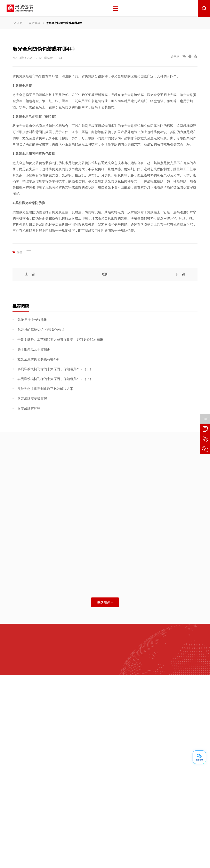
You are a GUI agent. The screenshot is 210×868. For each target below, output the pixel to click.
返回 (105, 274)
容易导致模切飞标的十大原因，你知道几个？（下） (55, 369)
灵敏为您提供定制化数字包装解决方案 (45, 389)
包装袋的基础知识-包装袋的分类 (41, 330)
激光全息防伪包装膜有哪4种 (38, 359)
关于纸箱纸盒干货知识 (34, 349)
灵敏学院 (35, 23)
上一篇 (30, 274)
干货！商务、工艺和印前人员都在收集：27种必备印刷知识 (60, 340)
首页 (18, 23)
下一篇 (180, 274)
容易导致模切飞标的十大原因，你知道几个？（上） (55, 379)
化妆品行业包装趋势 (32, 320)
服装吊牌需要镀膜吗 (32, 399)
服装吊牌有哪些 (29, 408)
